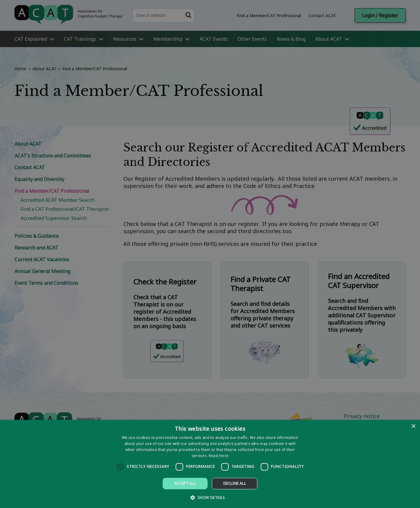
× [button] (413, 426)
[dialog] (210, 464)
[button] (210, 497)
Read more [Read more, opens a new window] (219, 456)
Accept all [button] (185, 483)
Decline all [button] (235, 483)
